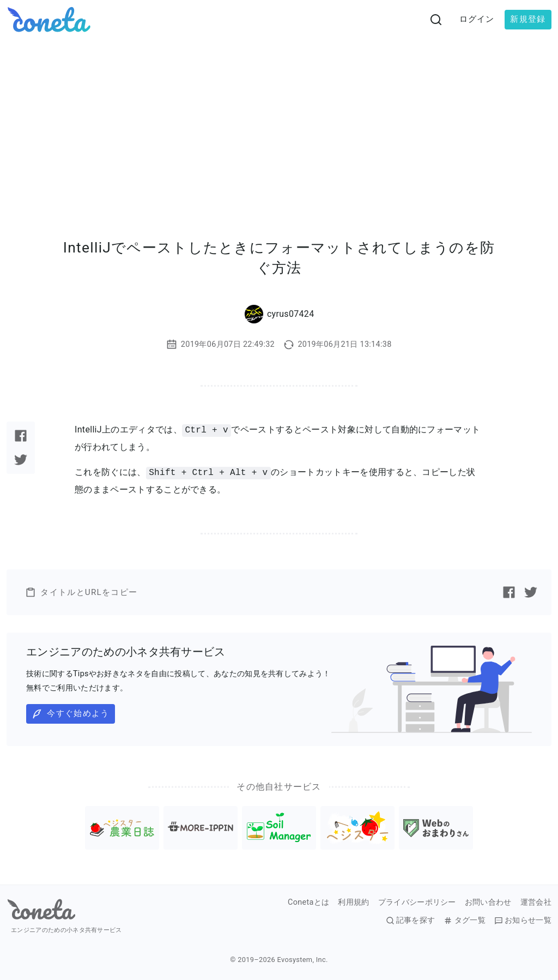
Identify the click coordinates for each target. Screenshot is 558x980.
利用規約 (353, 903)
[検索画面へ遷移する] (436, 20)
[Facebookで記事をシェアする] (21, 436)
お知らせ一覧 (523, 921)
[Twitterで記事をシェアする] (21, 460)
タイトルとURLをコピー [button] (81, 592)
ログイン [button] (477, 19)
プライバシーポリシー (417, 903)
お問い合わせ (488, 903)
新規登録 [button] (528, 19)
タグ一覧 (464, 921)
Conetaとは (308, 903)
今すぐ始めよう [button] (70, 714)
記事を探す (411, 921)
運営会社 (536, 903)
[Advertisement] (279, 121)
